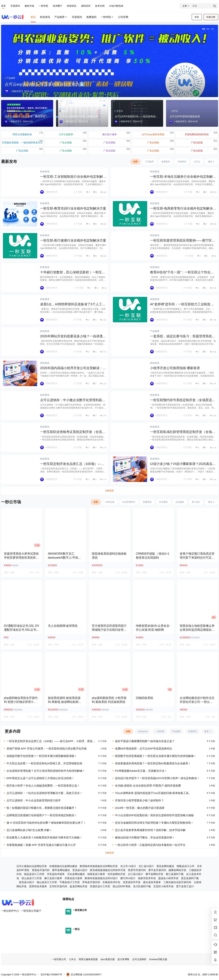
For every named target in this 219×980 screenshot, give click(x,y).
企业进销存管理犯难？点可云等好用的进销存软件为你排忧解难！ (46, 771)
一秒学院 (43, 6)
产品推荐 (61, 17)
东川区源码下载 (142, 886)
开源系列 (15, 6)
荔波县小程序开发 (168, 878)
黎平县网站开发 (154, 874)
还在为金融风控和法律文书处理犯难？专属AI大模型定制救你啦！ (154, 823)
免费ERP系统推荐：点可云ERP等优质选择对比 (144, 749)
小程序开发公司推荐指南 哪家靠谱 (175, 368)
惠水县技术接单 (152, 882)
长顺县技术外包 (111, 882)
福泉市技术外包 (147, 878)
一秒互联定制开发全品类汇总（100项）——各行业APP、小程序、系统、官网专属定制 (51, 741)
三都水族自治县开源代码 (177, 882)
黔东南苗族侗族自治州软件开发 (108, 870)
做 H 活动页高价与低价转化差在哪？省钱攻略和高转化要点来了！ (46, 823)
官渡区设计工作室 (100, 886)
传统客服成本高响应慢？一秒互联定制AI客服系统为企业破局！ (153, 763)
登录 (197, 17)
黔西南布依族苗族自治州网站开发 (99, 866)
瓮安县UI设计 (27, 882)
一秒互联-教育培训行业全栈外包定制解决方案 (73, 208)
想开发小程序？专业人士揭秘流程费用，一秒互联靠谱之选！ (43, 786)
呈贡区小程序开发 (163, 886)
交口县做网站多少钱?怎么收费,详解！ (29, 830)
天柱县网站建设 (76, 874)
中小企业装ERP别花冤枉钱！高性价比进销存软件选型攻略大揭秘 (154, 815)
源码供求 (86, 6)
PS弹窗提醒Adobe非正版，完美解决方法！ (141, 771)
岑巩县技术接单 (56, 874)
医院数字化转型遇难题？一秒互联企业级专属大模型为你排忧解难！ (156, 756)
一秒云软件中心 (28, 974)
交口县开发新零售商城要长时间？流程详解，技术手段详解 (150, 830)
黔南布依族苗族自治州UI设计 (101, 878)
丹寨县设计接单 (73, 878)
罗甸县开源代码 (91, 882)
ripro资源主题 (108, 959)
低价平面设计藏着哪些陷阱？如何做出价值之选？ (145, 741)
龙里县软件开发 (132, 882)
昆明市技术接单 (38, 886)
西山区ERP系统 (122, 886)
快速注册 (211, 17)
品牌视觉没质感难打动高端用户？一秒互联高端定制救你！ (42, 815)
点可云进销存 (139, 959)
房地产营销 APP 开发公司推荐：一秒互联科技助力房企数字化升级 (47, 749)
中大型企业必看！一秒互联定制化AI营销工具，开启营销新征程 (44, 763)
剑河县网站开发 (116, 874)
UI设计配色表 (116, 6)
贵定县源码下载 (190, 878)
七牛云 (72, 959)
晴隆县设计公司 (186, 866)
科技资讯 (45, 172)
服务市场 (29, 6)
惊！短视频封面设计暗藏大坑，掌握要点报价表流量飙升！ (42, 808)
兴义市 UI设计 (128, 866)
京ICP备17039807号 (51, 974)
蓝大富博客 (123, 959)
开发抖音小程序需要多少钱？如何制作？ (139, 800)
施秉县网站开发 (177, 870)
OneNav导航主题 (158, 959)
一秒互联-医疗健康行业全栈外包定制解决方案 (73, 240)
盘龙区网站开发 (78, 886)
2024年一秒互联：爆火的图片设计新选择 (140, 808)
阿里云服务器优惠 (88, 959)
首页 (3, 6)
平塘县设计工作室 (70, 882)
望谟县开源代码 (41, 870)
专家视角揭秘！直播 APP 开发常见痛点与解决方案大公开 (41, 845)
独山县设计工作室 (47, 882)
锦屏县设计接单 (96, 874)
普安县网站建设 (165, 866)
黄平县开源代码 (157, 870)
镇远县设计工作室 (34, 874)
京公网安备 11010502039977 (84, 975)
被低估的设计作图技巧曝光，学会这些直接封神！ (145, 837)
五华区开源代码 (58, 886)
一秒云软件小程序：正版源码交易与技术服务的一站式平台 (150, 845)
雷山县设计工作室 (32, 878)
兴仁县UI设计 (146, 866)
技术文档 (100, 6)
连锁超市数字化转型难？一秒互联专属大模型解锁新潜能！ (42, 756)
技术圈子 (58, 6)
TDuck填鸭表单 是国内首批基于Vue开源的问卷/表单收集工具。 (153, 793)
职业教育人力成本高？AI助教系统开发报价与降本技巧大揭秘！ (44, 837)
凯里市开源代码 (137, 870)
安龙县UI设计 (80, 870)
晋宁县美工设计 (185, 886)
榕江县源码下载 (175, 874)
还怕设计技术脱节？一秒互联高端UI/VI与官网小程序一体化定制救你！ (157, 778)
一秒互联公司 (59, 959)
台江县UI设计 (135, 874)
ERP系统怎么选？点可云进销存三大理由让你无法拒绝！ (41, 778)
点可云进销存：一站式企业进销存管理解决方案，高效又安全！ (44, 793)
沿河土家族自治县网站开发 (32, 866)
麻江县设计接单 (53, 878)
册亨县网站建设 (61, 870)
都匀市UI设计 (128, 878)
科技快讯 (72, 6)
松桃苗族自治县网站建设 (63, 866)
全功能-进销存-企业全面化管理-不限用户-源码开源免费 (148, 786)
